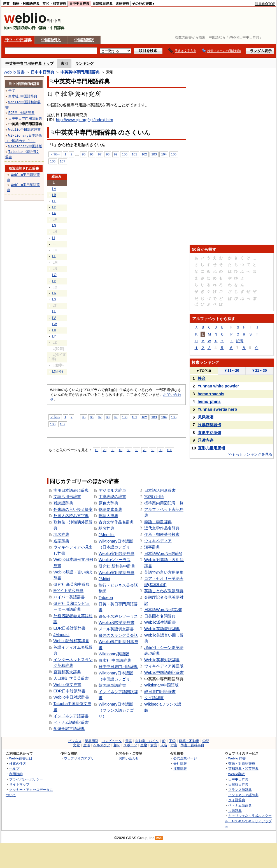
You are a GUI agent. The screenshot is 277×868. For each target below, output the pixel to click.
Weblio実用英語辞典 (117, 573)
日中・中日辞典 (18, 40)
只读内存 (206, 440)
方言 (174, 745)
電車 (129, 741)
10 (96, 450)
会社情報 (180, 763)
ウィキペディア (158, 541)
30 (112, 450)
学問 (206, 741)
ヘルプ (14, 769)
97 (100, 154)
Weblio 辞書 (14, 72)
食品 (154, 745)
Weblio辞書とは (21, 758)
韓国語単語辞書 (112, 685)
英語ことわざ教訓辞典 (164, 591)
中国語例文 (51, 40)
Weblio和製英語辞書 (117, 623)
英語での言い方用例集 (164, 572)
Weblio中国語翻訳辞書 (164, 672)
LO (54, 275)
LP (54, 281)
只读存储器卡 (210, 425)
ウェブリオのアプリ (79, 758)
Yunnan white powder (218, 386)
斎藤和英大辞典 (67, 672)
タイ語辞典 (237, 800)
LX (54, 330)
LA (54, 189)
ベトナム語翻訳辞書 (71, 722)
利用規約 (16, 774)
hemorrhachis (211, 394)
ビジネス (75, 741)
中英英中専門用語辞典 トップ (30, 64)
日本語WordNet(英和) (163, 610)
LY (54, 336)
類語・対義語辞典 (26, 4)
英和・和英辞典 (54, 4)
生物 (144, 745)
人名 (164, 745)
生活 (87, 745)
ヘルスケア (102, 745)
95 (84, 154)
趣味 (117, 745)
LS (54, 299)
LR (54, 293)
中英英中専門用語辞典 (80, 72)
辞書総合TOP (265, 4)
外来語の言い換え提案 (73, 509)
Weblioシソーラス (115, 560)
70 (145, 450)
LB (54, 195)
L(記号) (58, 371)
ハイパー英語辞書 (69, 597)
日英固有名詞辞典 (160, 616)
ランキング (84, 64)
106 (53, 161)
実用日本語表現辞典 (71, 490)
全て (12, 90)
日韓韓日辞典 (103, 4)
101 (134, 154)
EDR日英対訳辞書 (69, 628)
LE (54, 213)
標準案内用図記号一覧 (164, 503)
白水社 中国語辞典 (115, 660)
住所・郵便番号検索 (162, 534)
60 (137, 450)
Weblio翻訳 (237, 774)
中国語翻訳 (84, 40)
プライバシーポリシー (26, 779)
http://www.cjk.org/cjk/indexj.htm (85, 120)
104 (164, 154)
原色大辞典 (108, 503)
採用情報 (180, 769)
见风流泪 (206, 417)
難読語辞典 (63, 503)
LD (54, 207)
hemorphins (209, 401)
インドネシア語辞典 (243, 795)
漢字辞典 (152, 547)
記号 (240, 341)
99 (116, 154)
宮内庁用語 (154, 497)
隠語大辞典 (108, 516)
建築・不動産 (189, 741)
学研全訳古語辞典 (69, 729)
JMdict (104, 579)
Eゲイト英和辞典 (69, 591)
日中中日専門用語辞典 (118, 667)
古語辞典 (122, 4)
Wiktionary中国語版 (161, 685)
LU (54, 312)
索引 (64, 64)
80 (153, 450)
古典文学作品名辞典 (116, 522)
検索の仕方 (18, 763)
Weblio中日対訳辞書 (71, 697)
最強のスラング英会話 (118, 635)
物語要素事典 (110, 509)
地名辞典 (61, 534)
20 (105, 450)
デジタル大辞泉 (112, 490)
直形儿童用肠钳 (211, 448)
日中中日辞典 (79, 4)
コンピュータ (112, 741)
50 (128, 450)
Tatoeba (106, 598)
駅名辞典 (106, 528)
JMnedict (62, 635)
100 (124, 154)
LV (54, 318)
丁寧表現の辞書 (112, 497)
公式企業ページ (185, 758)
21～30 (259, 370)
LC (54, 201)
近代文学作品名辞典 (162, 528)
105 (174, 154)
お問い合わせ (129, 758)
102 (144, 154)
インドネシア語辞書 (71, 716)
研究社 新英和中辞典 (72, 584)
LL (54, 256)
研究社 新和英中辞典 (117, 566)
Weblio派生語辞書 (160, 622)
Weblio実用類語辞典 (117, 554)
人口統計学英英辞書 (71, 678)
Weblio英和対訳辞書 (162, 660)
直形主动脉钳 (210, 433)
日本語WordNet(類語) (163, 554)
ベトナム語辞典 (240, 805)
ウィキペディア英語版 (164, 666)
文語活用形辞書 (67, 497)
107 (63, 161)
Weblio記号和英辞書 (71, 641)
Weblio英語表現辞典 (162, 629)
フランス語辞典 (240, 790)
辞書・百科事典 (192, 745)
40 (121, 450)
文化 (76, 745)
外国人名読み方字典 (71, 516)
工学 (172, 741)
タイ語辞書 (154, 698)
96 (92, 154)
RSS (159, 838)
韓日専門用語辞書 (160, 692)
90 (161, 450)
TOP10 (204, 371)
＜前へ (55, 154)
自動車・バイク (147, 741)
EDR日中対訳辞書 (69, 691)
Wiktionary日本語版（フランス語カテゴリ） (116, 710)
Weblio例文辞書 (67, 685)
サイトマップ (19, 784)
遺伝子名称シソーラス (118, 616)
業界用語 (92, 741)
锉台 (202, 378)
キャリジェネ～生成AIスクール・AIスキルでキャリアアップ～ (248, 821)
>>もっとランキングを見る (250, 454)
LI (53, 238)
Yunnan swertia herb (217, 409)
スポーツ (130, 745)
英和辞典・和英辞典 (243, 769)
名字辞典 (61, 541)
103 (154, 154)
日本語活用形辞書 (160, 490)
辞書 (6, 4)
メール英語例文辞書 (116, 629)
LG (54, 226)
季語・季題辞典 (158, 522)
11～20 (231, 370)
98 (108, 154)
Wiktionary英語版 (114, 654)
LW (54, 324)
